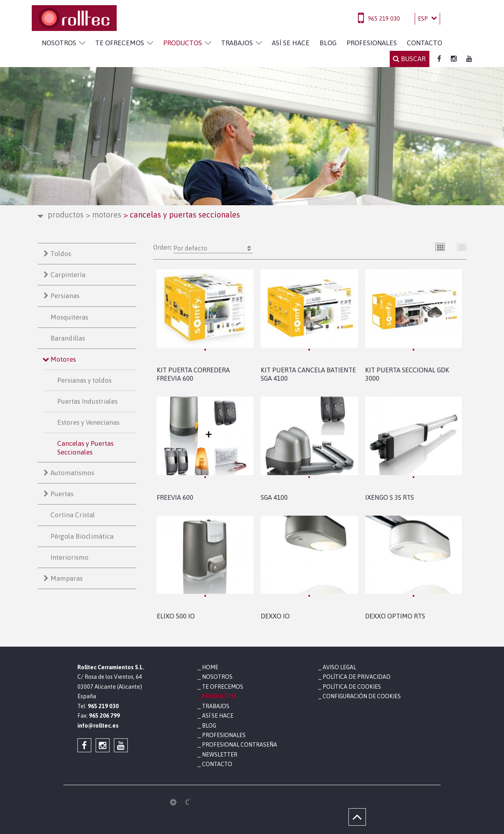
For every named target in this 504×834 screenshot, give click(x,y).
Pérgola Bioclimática (82, 536)
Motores (104, 215)
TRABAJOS (237, 43)
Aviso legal (339, 667)
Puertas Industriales (87, 401)
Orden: (203, 248)
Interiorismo (69, 557)
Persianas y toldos (84, 380)
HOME (210, 667)
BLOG (328, 43)
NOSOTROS (59, 43)
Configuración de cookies (362, 696)
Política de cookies (352, 687)
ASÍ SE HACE (291, 43)
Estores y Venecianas (88, 422)
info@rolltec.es (98, 726)
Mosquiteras (69, 317)
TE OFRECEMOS (120, 43)
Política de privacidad (357, 677)
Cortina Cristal (73, 515)
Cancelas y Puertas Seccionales (85, 448)
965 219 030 (384, 18)
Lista (462, 247)
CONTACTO (424, 43)
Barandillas (68, 338)
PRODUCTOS (183, 43)
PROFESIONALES (372, 43)
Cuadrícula (440, 247)
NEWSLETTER (220, 755)
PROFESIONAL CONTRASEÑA (239, 745)
